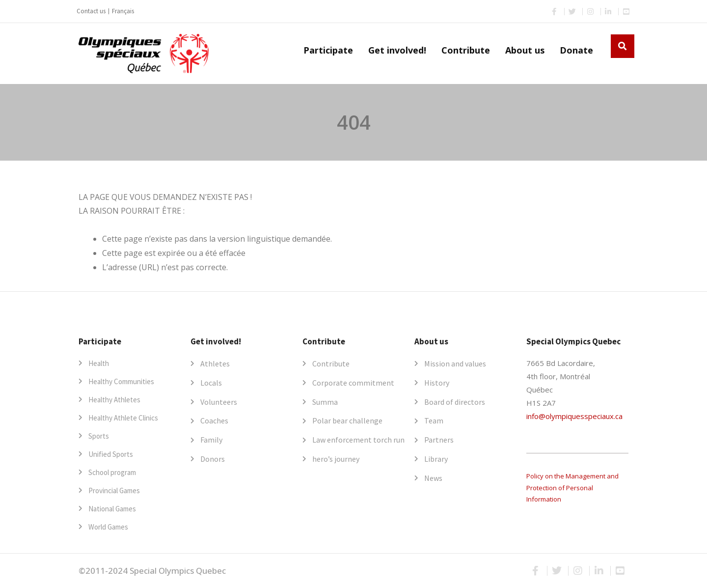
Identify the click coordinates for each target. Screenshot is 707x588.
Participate (328, 50)
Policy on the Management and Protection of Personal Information (572, 488)
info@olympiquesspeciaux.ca (574, 416)
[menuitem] (123, 11)
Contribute (466, 50)
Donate (576, 50)
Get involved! (397, 50)
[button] (623, 46)
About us (525, 50)
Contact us (91, 11)
